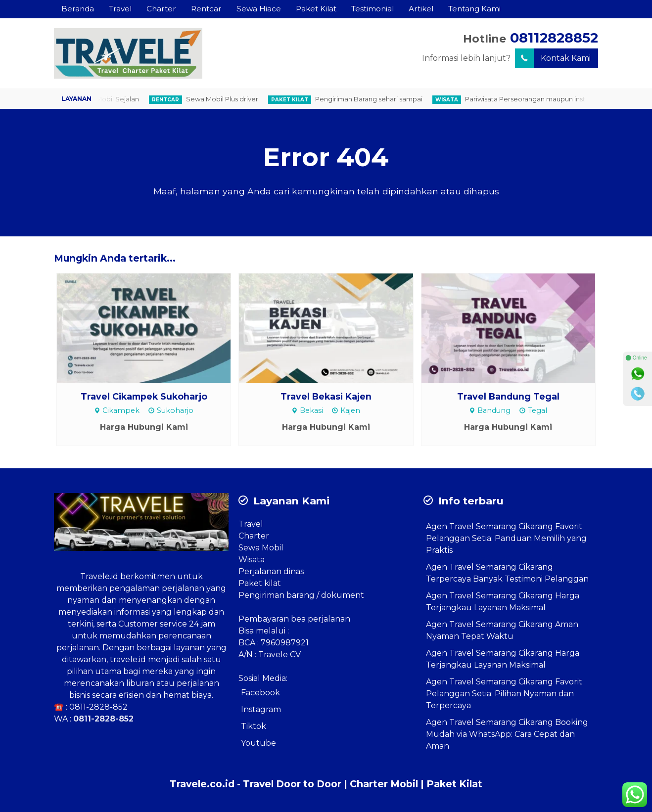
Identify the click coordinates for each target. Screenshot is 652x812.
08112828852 (554, 38)
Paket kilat (260, 583)
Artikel (421, 9)
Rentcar (206, 9)
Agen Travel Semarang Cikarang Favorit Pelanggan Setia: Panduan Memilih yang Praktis (506, 538)
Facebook (260, 693)
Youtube (258, 743)
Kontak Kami (553, 58)
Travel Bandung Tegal (508, 396)
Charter (161, 9)
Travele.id (99, 576)
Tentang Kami (474, 9)
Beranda (78, 9)
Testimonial (373, 9)
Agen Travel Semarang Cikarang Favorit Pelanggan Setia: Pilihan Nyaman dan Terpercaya (504, 694)
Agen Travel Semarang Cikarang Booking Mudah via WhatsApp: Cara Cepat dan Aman (507, 734)
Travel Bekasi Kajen (326, 396)
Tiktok (254, 726)
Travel (120, 9)
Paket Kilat (316, 9)
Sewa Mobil (261, 548)
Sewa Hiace (259, 9)
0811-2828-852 (98, 707)
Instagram (261, 709)
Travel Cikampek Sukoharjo (144, 396)
